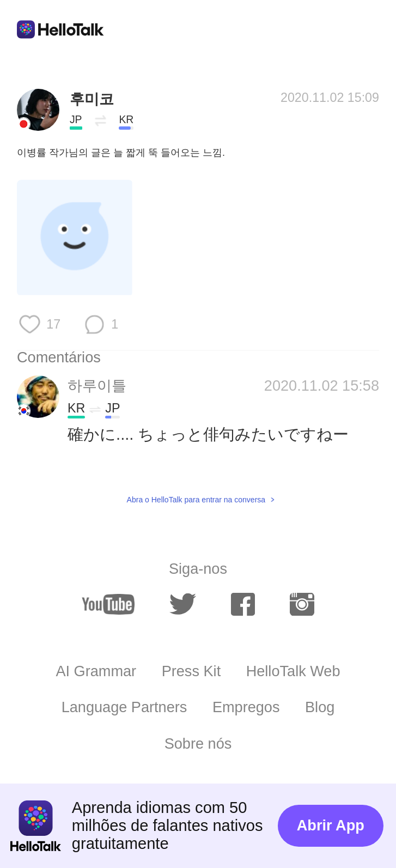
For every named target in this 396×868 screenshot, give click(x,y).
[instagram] (302, 605)
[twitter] (182, 605)
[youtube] (108, 605)
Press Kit (191, 671)
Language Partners (124, 707)
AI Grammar (96, 671)
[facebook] (243, 605)
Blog (320, 707)
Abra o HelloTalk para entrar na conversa (196, 500)
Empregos (246, 707)
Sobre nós (198, 743)
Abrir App (331, 825)
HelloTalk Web (293, 671)
